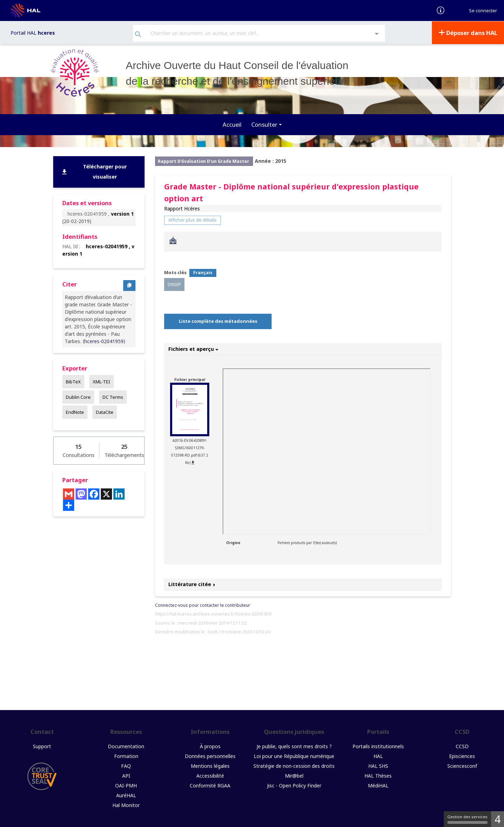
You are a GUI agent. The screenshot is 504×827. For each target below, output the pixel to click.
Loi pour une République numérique (294, 755)
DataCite (105, 411)
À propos (210, 746)
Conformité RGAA (210, 785)
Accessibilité (210, 775)
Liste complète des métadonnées (218, 321)
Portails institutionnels (378, 746)
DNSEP (174, 284)
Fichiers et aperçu (193, 348)
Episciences (462, 755)
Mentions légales (210, 765)
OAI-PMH (126, 785)
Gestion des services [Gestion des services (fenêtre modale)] (467, 819)
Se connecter (483, 11)
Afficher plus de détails (192, 220)
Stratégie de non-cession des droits (294, 765)
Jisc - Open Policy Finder (294, 785)
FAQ (126, 765)
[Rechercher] (138, 34)
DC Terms (113, 396)
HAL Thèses (378, 775)
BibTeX (73, 381)
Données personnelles (210, 755)
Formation (126, 755)
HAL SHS (378, 765)
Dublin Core (78, 396)
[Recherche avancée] (377, 34)
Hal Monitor (126, 804)
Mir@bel (294, 775)
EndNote (75, 411)
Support (42, 746)
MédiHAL (378, 785)
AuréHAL (126, 795)
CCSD (462, 746)
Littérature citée (192, 584)
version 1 (122, 213)
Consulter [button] (264, 124)
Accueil (232, 124)
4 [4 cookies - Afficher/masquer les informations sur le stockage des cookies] (498, 819)
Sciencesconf (462, 765)
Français (203, 272)
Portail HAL (33, 32)
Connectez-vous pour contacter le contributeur (203, 604)
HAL (378, 755)
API (126, 775)
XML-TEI (101, 381)
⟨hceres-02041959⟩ (104, 341)
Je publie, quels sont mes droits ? (294, 746)
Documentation (126, 746)
